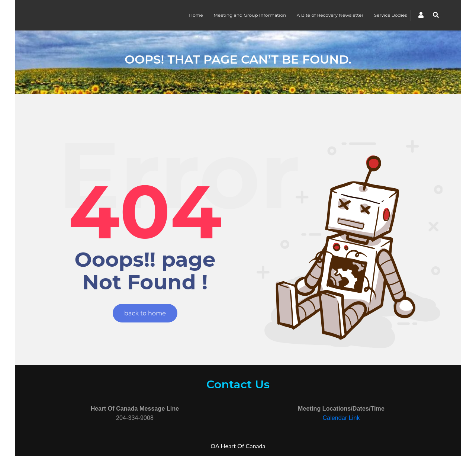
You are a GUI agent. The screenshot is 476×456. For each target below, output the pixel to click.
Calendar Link (341, 418)
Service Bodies (391, 15)
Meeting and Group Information (250, 15)
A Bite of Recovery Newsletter (330, 15)
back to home (145, 313)
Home (196, 15)
